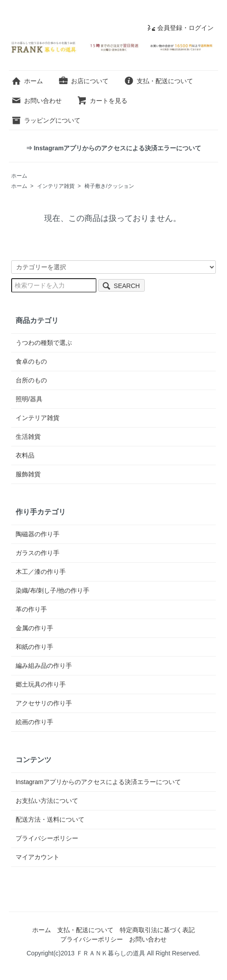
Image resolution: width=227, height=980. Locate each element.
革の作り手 (31, 609)
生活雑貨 (28, 437)
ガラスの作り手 (38, 553)
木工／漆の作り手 (41, 572)
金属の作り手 (34, 628)
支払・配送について (158, 81)
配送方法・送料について (50, 819)
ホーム (27, 81)
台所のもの (31, 380)
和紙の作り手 (34, 647)
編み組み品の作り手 (44, 666)
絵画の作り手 (34, 722)
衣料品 (25, 455)
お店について (83, 81)
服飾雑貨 (28, 474)
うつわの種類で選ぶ (44, 343)
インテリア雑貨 (56, 186)
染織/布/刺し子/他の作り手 (53, 590)
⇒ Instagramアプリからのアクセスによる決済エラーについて (114, 148)
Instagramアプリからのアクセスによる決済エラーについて (98, 782)
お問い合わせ (36, 101)
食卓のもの (31, 361)
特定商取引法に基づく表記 (157, 930)
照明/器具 (29, 399)
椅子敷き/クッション (109, 186)
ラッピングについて (46, 120)
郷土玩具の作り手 (41, 684)
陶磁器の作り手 (38, 534)
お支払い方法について (47, 801)
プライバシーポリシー (47, 838)
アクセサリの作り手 (44, 703)
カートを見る (102, 101)
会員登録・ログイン (181, 28)
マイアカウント (38, 857)
